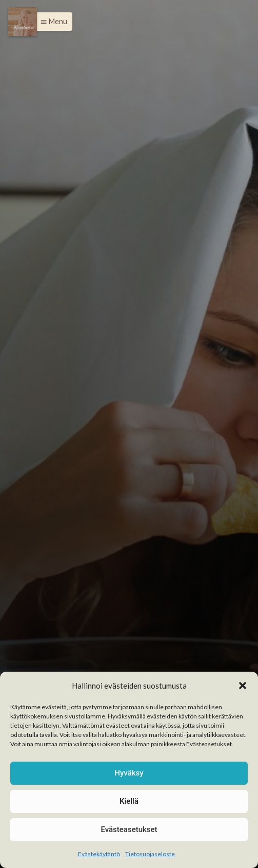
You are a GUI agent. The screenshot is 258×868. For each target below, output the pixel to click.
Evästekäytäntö (99, 854)
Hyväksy (129, 773)
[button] (243, 686)
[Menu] (23, 22)
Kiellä (129, 801)
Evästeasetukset (129, 829)
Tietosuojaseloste (150, 854)
